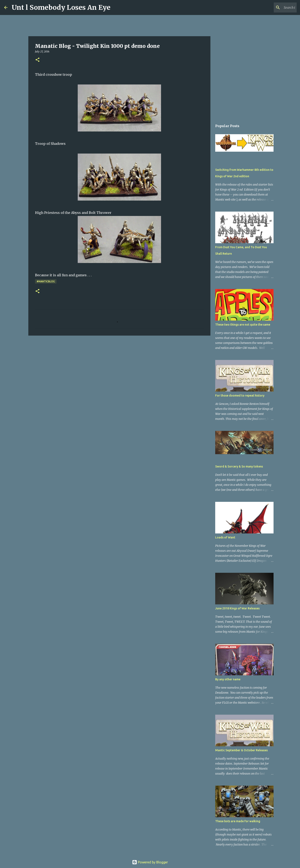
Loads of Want (225, 537)
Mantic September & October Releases (241, 750)
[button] (37, 60)
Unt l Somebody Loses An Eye (61, 7)
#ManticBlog (46, 281)
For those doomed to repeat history (240, 396)
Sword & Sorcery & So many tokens (239, 466)
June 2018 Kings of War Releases (237, 608)
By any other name (228, 679)
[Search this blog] (275, 7)
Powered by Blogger (150, 862)
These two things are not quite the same (243, 325)
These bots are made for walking (238, 821)
